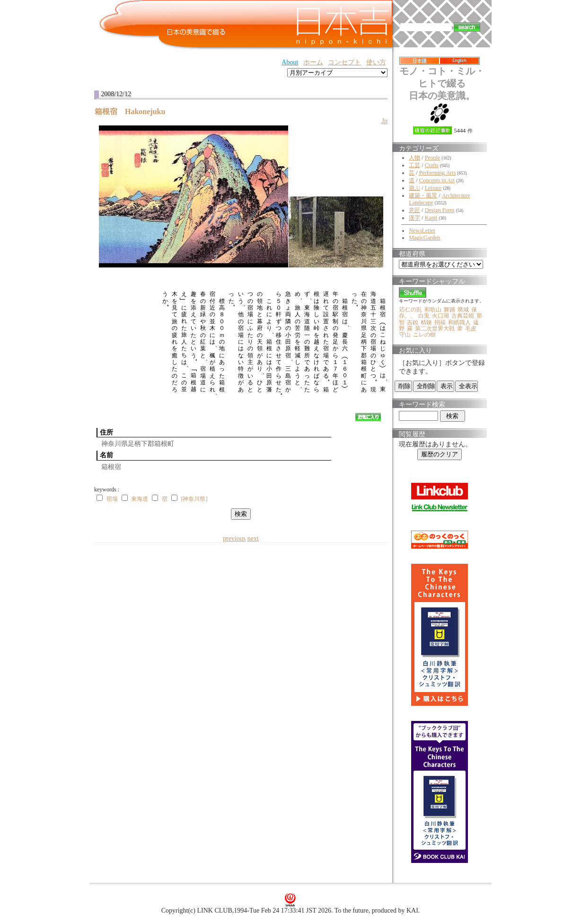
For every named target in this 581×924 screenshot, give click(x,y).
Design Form (440, 210)
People (433, 158)
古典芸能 (463, 316)
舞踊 (449, 310)
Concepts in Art (437, 180)
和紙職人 (459, 322)
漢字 (414, 218)
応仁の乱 (411, 310)
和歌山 (433, 310)
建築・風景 (423, 195)
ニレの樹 (424, 335)
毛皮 (471, 329)
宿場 (112, 499)
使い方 (376, 62)
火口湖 (440, 316)
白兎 (424, 316)
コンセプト (344, 62)
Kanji (431, 218)
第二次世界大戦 (435, 329)
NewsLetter (422, 231)
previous (234, 538)
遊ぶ (414, 188)
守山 (405, 335)
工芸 (414, 165)
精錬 (426, 322)
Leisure (433, 188)
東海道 (140, 499)
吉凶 (413, 322)
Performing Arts (438, 173)
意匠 (414, 210)
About (290, 62)
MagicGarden (424, 238)
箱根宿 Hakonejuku (134, 111)
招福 (440, 322)
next (253, 538)
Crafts (432, 165)
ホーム (313, 62)
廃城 (463, 310)
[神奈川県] (194, 499)
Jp (385, 121)
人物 (414, 158)
